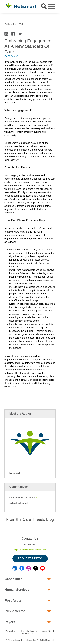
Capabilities (14, 579)
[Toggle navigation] (52, 6)
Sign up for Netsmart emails (27, 550)
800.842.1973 (30, 544)
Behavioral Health (19, 503)
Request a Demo (30, 558)
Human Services (17, 590)
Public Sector (15, 611)
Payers (10, 622)
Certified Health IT (30, 634)
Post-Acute (13, 600)
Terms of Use (46, 631)
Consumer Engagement (22, 498)
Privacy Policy (11, 631)
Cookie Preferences (29, 631)
